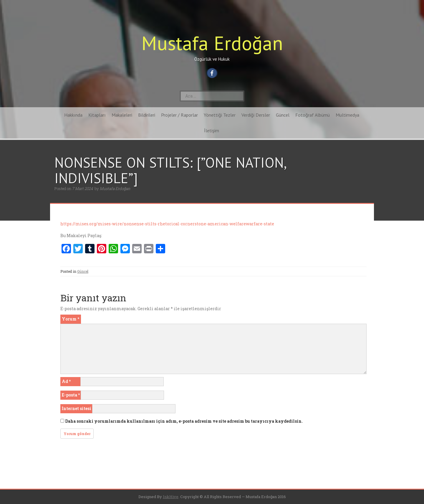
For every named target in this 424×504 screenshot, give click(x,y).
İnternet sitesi (77, 408)
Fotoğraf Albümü (313, 115)
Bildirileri (147, 115)
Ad (66, 381)
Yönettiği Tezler (220, 115)
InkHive (171, 497)
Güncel (283, 115)
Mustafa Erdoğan (212, 43)
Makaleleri (122, 115)
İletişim (212, 130)
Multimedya (347, 115)
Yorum (71, 319)
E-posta (71, 395)
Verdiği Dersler (256, 115)
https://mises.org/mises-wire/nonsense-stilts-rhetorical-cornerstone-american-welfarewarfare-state (167, 224)
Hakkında (73, 115)
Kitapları (97, 115)
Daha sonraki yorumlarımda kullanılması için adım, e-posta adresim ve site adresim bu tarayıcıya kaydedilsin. (184, 421)
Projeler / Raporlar (179, 115)
